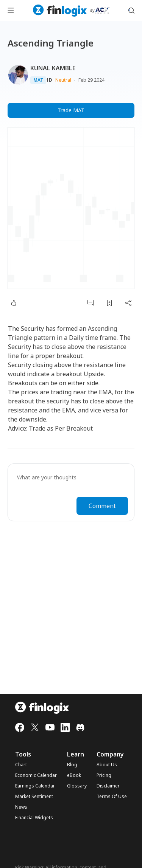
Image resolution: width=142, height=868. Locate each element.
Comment (102, 506)
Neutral (63, 80)
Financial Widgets (34, 818)
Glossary (77, 786)
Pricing (104, 775)
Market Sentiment (34, 797)
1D (49, 80)
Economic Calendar (36, 775)
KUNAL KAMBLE (53, 68)
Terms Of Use (112, 797)
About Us (107, 765)
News (21, 807)
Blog (72, 765)
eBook (74, 775)
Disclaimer (108, 786)
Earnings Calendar (35, 786)
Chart (21, 765)
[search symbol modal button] (131, 11)
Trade (71, 110)
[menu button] (11, 11)
